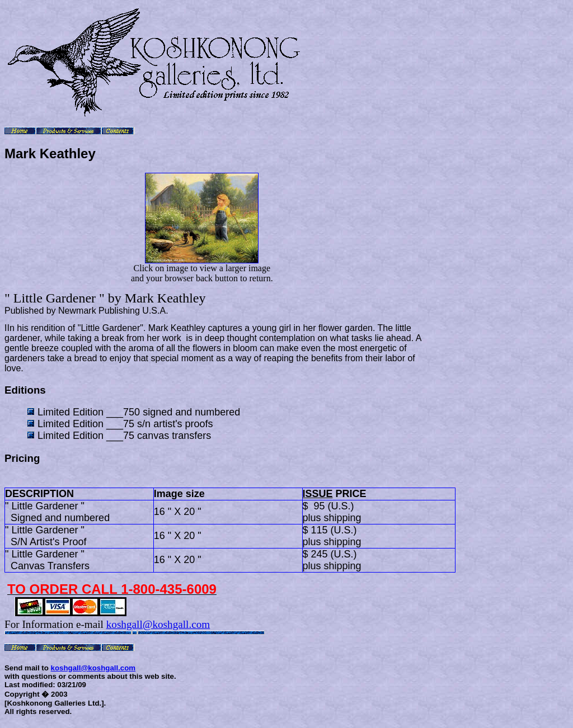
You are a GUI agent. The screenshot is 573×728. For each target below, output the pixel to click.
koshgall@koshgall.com (158, 624)
